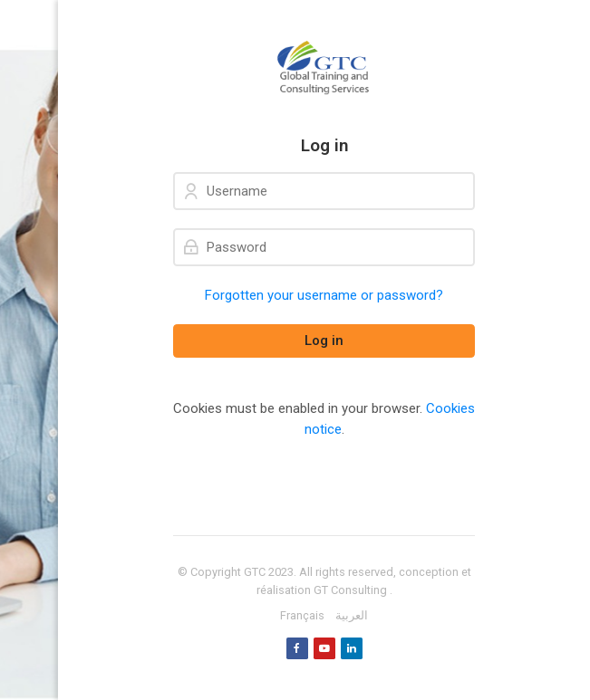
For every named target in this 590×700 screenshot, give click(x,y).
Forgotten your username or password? (324, 295)
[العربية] (352, 616)
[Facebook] (297, 648)
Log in (324, 340)
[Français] (302, 616)
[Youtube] (324, 648)
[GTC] (324, 68)
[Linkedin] (352, 648)
